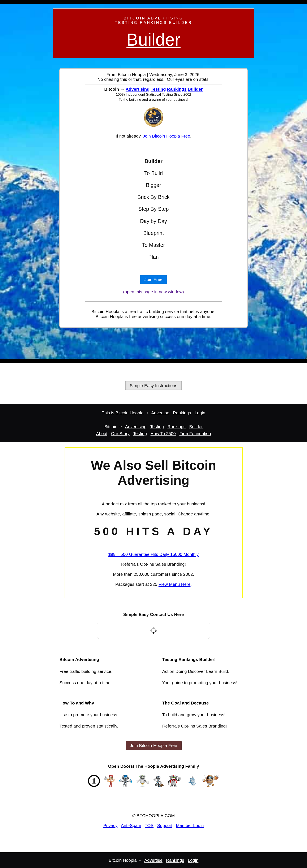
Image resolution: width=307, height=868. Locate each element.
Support (165, 825)
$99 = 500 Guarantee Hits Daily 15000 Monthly (153, 554)
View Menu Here (175, 584)
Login (200, 413)
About (102, 433)
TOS (149, 825)
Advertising (138, 89)
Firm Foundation (195, 433)
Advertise (160, 413)
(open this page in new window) (153, 292)
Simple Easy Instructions (154, 386)
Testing (158, 89)
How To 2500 (163, 433)
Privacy (110, 825)
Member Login (190, 825)
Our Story (120, 433)
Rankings (177, 89)
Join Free (153, 279)
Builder (153, 40)
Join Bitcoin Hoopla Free (167, 136)
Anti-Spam (131, 825)
